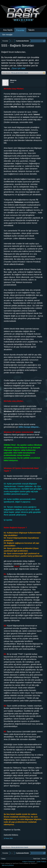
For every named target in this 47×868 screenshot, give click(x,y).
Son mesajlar (7, 35)
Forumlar (20, 30)
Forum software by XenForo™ (28, 863)
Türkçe (3, 859)
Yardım (44, 859)
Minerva (13, 80)
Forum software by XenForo (10, 863)
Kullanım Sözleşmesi (29, 862)
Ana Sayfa (8, 30)
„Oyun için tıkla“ (18, 68)
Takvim (31, 30)
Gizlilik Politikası (41, 862)
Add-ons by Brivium (8, 865)
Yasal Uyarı (37, 859)
